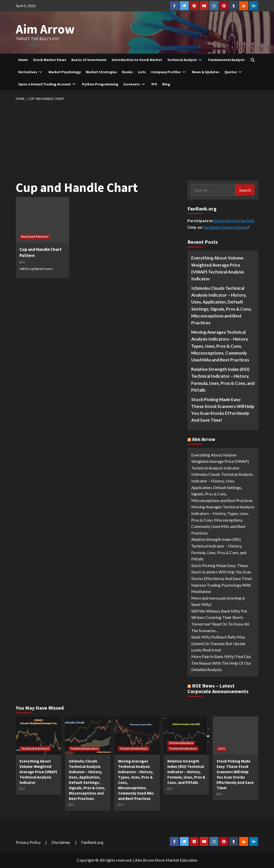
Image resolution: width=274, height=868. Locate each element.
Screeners (135, 84)
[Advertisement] (137, 139)
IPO (154, 84)
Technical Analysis (185, 59)
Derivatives (31, 71)
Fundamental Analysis (227, 59)
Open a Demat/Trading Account (48, 84)
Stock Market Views (50, 59)
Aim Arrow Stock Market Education (166, 859)
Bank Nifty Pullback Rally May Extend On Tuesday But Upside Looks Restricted (218, 643)
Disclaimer (61, 842)
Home (23, 59)
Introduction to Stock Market (137, 59)
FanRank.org (92, 842)
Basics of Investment (89, 59)
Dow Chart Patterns (35, 236)
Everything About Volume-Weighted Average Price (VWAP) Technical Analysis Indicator (218, 268)
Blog (166, 84)
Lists (142, 71)
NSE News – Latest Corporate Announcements (218, 688)
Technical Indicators (35, 748)
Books (127, 71)
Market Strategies (101, 71)
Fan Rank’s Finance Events (225, 227)
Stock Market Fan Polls (234, 220)
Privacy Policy (28, 842)
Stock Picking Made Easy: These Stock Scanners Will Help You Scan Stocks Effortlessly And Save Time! (223, 409)
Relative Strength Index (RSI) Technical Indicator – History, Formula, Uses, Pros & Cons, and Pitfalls (223, 379)
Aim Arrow (44, 29)
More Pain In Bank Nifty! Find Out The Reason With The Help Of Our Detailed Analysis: (221, 662)
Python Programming (100, 84)
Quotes (234, 71)
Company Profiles (169, 71)
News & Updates (206, 71)
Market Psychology (65, 71)
